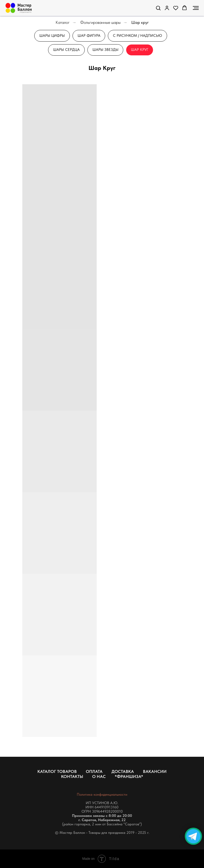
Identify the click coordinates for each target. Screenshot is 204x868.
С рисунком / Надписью (138, 35)
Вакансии (155, 771)
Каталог (63, 22)
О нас (99, 776)
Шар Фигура (89, 35)
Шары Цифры (52, 35)
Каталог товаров (57, 771)
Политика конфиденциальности (102, 794)
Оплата (94, 771)
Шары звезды (105, 50)
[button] (158, 8)
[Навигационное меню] (196, 8)
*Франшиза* (129, 776)
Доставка (123, 771)
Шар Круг (140, 50)
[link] (167, 8)
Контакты (72, 776)
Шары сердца (66, 50)
